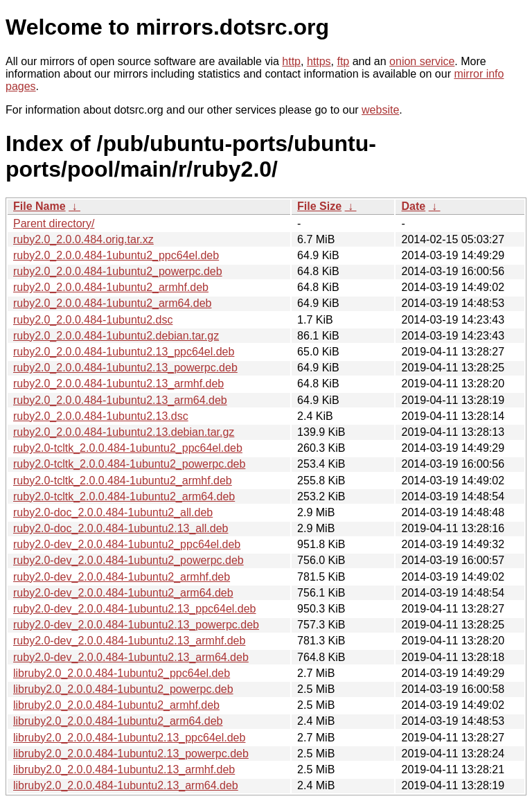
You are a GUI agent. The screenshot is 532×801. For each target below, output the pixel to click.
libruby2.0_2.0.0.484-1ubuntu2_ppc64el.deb (122, 673)
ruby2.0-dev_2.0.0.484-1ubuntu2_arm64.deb (123, 593)
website (380, 110)
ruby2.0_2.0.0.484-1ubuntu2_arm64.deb (112, 303)
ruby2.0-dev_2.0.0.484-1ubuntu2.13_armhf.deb (129, 641)
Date (413, 206)
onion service (422, 61)
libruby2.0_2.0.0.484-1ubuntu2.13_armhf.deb (124, 769)
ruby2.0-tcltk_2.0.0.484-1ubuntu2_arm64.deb (124, 496)
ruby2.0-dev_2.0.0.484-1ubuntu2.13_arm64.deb (131, 657)
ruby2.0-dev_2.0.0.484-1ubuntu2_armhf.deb (122, 577)
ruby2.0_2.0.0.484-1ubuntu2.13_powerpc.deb (125, 368)
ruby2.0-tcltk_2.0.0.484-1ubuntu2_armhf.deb (123, 481)
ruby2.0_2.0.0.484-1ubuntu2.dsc (93, 320)
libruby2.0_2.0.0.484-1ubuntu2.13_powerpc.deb (131, 754)
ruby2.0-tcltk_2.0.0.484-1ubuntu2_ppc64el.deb (128, 448)
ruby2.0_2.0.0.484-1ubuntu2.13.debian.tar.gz (124, 432)
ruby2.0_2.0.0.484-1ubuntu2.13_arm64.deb (120, 400)
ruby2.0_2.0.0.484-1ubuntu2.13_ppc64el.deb (124, 352)
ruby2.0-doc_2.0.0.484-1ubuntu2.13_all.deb (121, 528)
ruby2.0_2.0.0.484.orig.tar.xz (83, 239)
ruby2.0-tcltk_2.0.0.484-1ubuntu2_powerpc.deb (129, 464)
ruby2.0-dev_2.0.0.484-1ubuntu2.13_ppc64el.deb (135, 609)
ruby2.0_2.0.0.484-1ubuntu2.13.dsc (101, 416)
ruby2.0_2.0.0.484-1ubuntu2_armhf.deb (111, 287)
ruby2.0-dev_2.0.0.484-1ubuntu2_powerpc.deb (128, 560)
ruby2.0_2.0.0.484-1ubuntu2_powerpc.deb (118, 271)
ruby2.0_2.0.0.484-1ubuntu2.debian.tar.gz (116, 336)
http (291, 61)
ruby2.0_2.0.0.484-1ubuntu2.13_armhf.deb (118, 384)
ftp (343, 61)
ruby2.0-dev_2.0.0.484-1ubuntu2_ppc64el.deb (127, 544)
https (319, 61)
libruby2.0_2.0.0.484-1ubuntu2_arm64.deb (118, 721)
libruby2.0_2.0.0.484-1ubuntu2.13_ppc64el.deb (129, 738)
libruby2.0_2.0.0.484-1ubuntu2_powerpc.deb (123, 689)
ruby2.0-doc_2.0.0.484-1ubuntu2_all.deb (113, 512)
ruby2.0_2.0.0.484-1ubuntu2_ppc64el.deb (116, 255)
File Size (319, 206)
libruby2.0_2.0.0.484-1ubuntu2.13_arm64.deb (126, 785)
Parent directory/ (54, 223)
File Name (39, 206)
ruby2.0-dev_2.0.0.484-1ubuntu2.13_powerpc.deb (136, 625)
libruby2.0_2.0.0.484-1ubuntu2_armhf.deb (116, 705)
